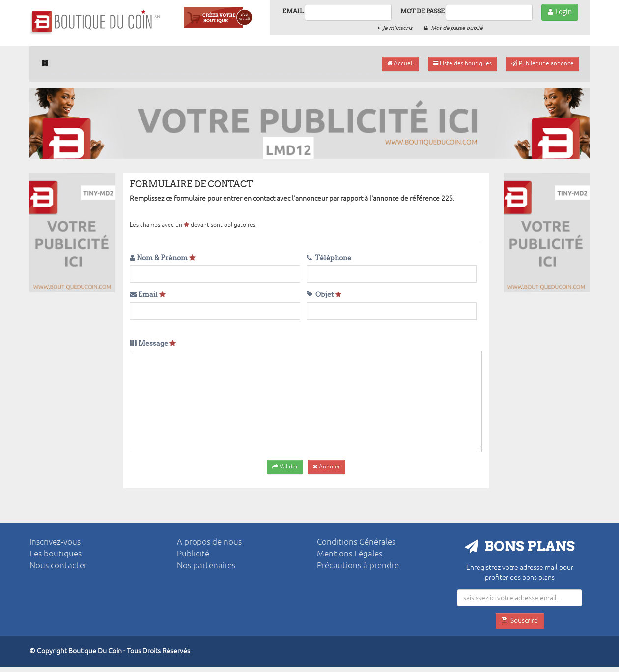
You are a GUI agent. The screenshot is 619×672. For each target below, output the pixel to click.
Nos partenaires (206, 566)
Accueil (400, 64)
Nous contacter (58, 566)
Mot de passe (422, 11)
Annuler (326, 467)
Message (153, 343)
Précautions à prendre (358, 566)
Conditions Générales (356, 542)
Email (293, 11)
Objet (324, 295)
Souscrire (520, 621)
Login (560, 12)
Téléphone (329, 258)
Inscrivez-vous (55, 542)
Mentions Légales (350, 554)
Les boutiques (56, 554)
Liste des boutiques (463, 64)
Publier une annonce (543, 64)
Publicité (193, 554)
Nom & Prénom (163, 258)
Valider (285, 467)
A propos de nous (209, 542)
